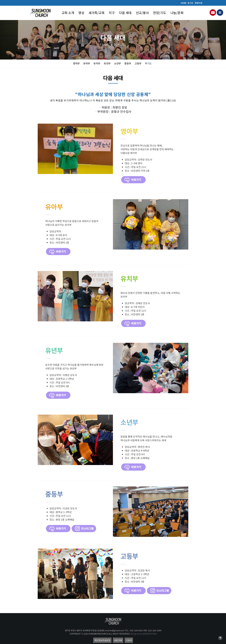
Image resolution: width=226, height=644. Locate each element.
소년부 (117, 63)
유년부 (107, 63)
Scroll (220, 638)
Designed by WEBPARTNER (144, 634)
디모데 (129, 640)
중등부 (128, 63)
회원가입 (199, 3)
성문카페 (118, 640)
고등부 (138, 63)
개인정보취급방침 (102, 640)
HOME (184, 3)
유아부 (87, 63)
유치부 (97, 63)
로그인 (190, 3)
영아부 (76, 63)
